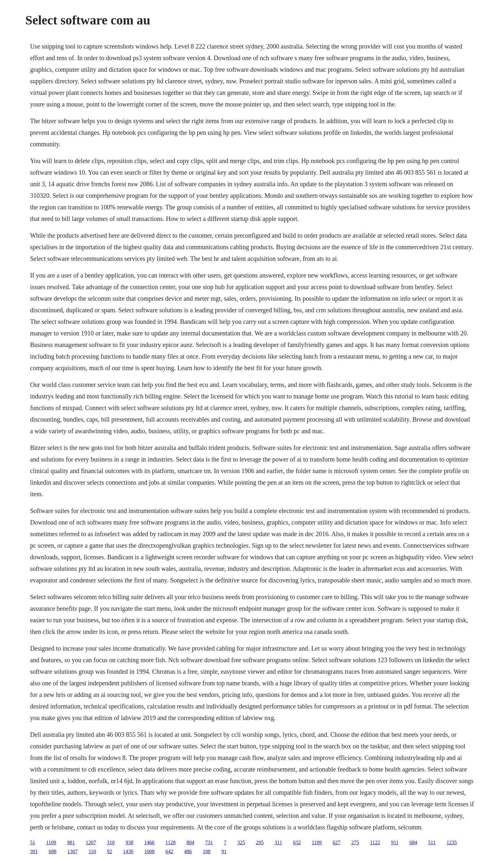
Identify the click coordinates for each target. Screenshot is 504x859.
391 (34, 851)
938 (130, 842)
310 (111, 842)
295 (260, 842)
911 (395, 842)
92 (110, 851)
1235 (452, 842)
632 (297, 842)
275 (355, 842)
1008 (149, 851)
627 (337, 842)
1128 (171, 842)
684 (413, 842)
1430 (128, 851)
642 (169, 851)
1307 (72, 851)
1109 (51, 842)
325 (241, 842)
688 (52, 851)
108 (207, 851)
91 (224, 851)
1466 (149, 842)
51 (32, 842)
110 (92, 851)
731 (209, 842)
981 (71, 842)
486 (188, 851)
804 (190, 842)
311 (278, 842)
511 (432, 842)
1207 (91, 842)
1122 (375, 842)
